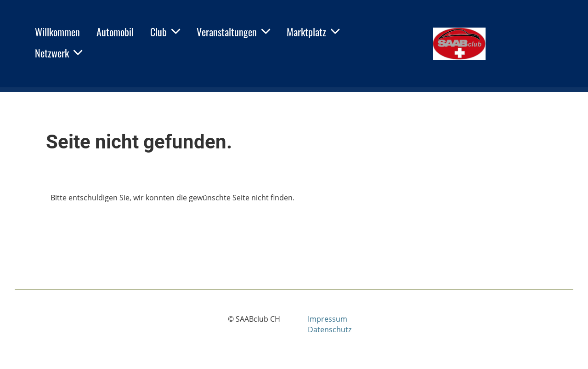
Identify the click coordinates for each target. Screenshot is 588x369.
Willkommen (57, 32)
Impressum (328, 319)
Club (165, 32)
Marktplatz (313, 32)
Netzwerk (59, 53)
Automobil (115, 32)
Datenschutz (330, 329)
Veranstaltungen (233, 32)
